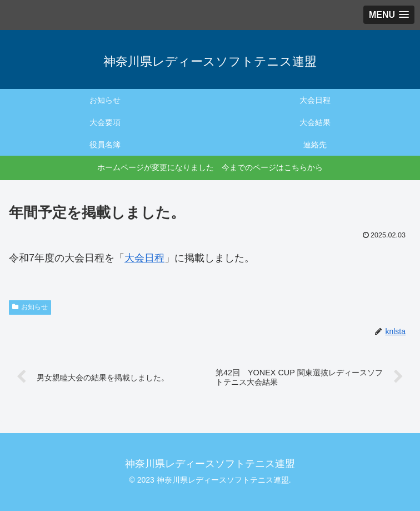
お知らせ (30, 307)
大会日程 (144, 258)
